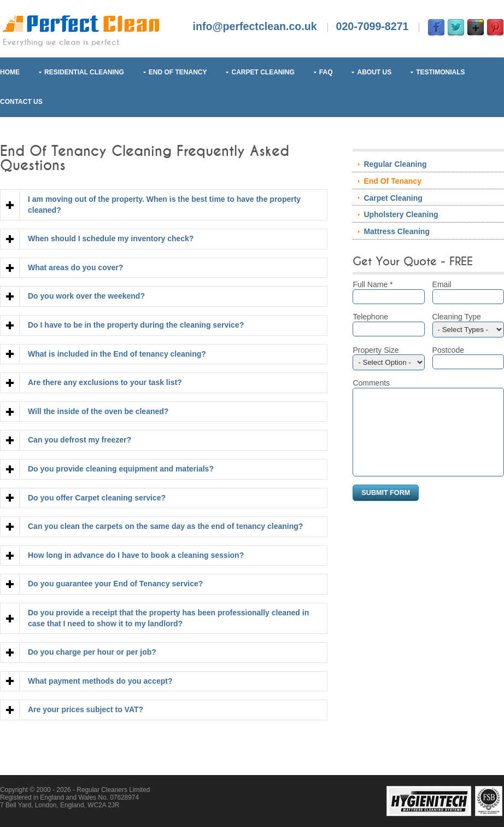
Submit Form (386, 509)
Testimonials (440, 72)
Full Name (388, 292)
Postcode (468, 358)
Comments (371, 383)
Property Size (388, 358)
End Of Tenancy (178, 72)
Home (10, 72)
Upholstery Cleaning (401, 214)
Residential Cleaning (84, 72)
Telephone (388, 324)
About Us (374, 72)
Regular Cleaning (395, 164)
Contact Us (21, 102)
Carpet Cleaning (263, 72)
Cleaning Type (468, 325)
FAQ (326, 72)
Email (468, 292)
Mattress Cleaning (397, 231)
